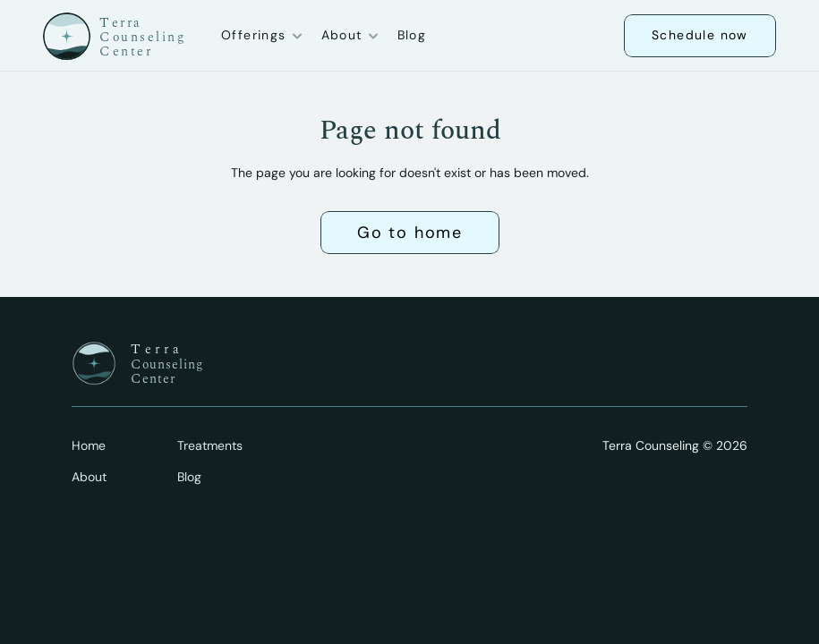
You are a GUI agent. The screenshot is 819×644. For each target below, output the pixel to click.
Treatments (210, 445)
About (89, 477)
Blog (412, 35)
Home (89, 445)
